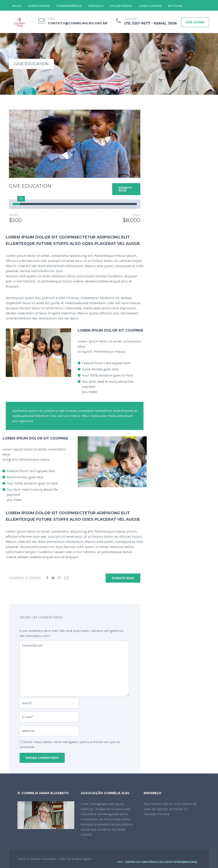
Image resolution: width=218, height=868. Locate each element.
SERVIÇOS (96, 6)
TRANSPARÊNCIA (69, 6)
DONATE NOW (125, 189)
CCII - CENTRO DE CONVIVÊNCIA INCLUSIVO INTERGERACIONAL (157, 862)
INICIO (17, 6)
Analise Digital (81, 859)
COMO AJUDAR (150, 6)
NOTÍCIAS (175, 6)
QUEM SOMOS (39, 6)
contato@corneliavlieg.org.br (78, 23)
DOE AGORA (195, 22)
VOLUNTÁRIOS (121, 6)
